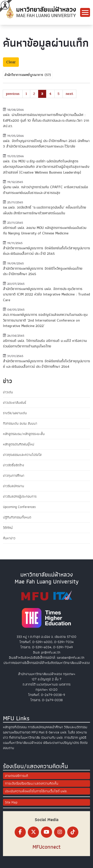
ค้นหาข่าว (9, 538)
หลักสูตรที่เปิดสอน (15, 727)
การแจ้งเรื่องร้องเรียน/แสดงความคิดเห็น (32, 783)
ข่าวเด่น (8, 392)
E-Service (52, 732)
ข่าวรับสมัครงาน (14, 486)
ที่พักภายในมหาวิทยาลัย (25, 738)
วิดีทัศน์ (8, 528)
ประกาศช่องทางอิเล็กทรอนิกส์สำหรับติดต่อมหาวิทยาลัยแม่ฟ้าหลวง (47, 663)
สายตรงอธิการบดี (16, 776)
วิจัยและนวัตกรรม (76, 727)
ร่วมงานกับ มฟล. (52, 738)
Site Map (11, 802)
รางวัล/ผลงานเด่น (15, 413)
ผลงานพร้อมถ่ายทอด (17, 732)
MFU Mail (38, 732)
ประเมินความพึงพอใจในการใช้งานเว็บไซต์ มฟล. (36, 791)
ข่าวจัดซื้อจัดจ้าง (14, 465)
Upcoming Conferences (19, 507)
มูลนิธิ (83, 738)
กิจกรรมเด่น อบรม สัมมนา (20, 423)
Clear (11, 62)
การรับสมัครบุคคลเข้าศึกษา (45, 727)
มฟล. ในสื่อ (68, 732)
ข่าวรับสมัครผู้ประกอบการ (20, 496)
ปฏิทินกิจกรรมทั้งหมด (17, 517)
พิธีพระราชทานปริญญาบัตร (61, 743)
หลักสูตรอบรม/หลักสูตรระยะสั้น (24, 434)
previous (13, 94)
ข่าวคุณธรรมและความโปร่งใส (22, 455)
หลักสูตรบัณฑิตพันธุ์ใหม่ (19, 444)
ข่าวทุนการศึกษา (14, 476)
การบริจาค (71, 738)
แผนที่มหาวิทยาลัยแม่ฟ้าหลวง (23, 743)
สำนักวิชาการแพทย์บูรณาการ (25, 75)
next (69, 94)
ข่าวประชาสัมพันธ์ (15, 403)
